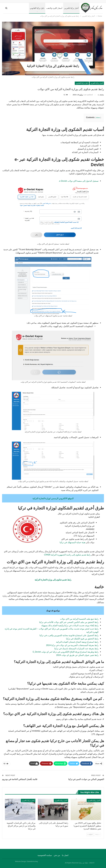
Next (90, 834)
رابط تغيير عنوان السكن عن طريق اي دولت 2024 (77, 655)
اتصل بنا (65, 855)
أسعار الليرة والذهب (54, 8)
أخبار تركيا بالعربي (71, 8)
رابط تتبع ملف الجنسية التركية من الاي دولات (79, 619)
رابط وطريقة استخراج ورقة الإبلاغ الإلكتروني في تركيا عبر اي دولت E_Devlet (65, 652)
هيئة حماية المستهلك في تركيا (72, 542)
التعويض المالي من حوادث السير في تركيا (86, 779)
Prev (98, 834)
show (98, 117)
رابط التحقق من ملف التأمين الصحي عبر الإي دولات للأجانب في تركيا (69, 622)
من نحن (57, 855)
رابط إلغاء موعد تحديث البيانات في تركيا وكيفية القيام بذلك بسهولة (70, 625)
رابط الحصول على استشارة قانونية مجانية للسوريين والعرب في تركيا (69, 635)
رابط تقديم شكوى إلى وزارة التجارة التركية (53, 580)
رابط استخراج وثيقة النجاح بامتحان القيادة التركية (77, 642)
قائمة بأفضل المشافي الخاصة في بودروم (20, 779)
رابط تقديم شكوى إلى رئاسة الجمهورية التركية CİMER (67, 555)
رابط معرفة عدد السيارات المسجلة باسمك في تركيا (76, 648)
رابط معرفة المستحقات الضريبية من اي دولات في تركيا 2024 (72, 645)
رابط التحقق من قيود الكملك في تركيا (82, 639)
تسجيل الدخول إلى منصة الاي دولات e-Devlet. (79, 181)
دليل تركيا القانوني (37, 8)
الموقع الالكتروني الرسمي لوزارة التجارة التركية (53, 498)
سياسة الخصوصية (45, 855)
